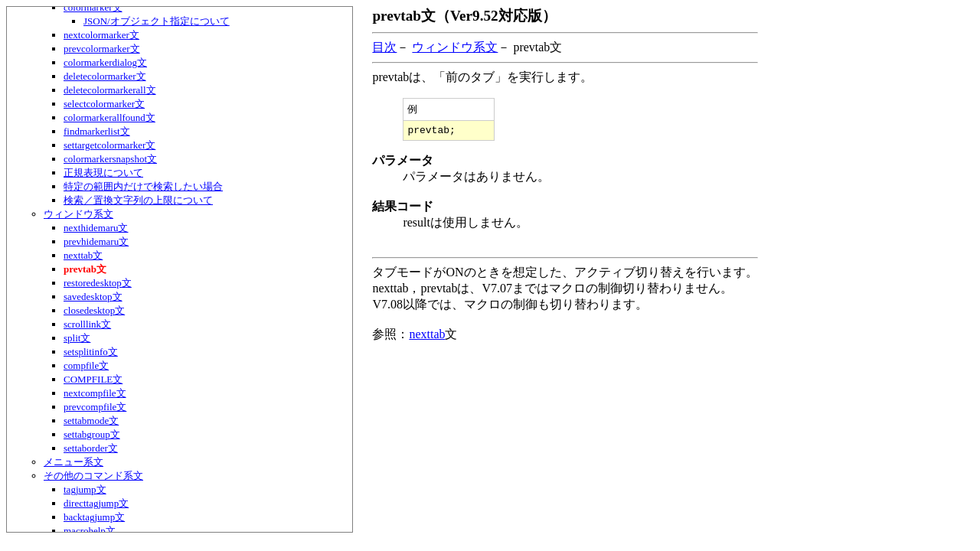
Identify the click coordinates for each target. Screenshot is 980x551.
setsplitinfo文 (91, 352)
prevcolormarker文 (102, 49)
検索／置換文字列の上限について (138, 200)
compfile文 (86, 365)
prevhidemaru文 (96, 241)
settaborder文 (91, 448)
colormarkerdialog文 (105, 62)
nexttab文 (83, 255)
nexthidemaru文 (96, 228)
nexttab (427, 337)
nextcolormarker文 (101, 35)
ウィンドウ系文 (78, 214)
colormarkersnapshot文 (110, 159)
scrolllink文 (87, 324)
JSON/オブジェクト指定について (157, 21)
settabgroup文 (92, 434)
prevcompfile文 (95, 407)
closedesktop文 (94, 310)
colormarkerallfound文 (109, 117)
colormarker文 (93, 7)
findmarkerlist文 (97, 131)
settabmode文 (91, 421)
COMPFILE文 (93, 379)
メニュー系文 (73, 462)
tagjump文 (85, 489)
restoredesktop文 (98, 283)
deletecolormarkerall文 (110, 90)
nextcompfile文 (95, 393)
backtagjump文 (94, 517)
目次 (384, 47)
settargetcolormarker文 (109, 145)
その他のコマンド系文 (93, 476)
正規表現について (103, 173)
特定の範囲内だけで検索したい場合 (143, 186)
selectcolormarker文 (104, 104)
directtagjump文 (96, 503)
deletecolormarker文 (105, 76)
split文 (77, 338)
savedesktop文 (93, 297)
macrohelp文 (90, 531)
